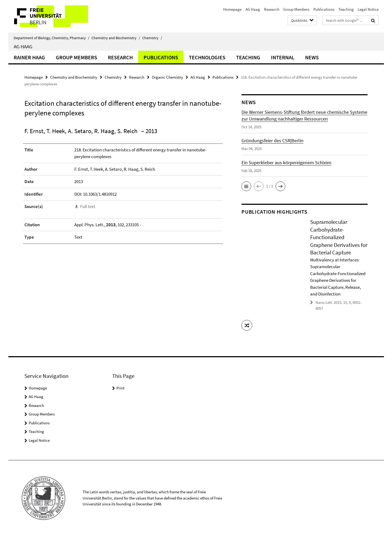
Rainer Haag (29, 57)
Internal (283, 57)
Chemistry (152, 38)
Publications (324, 9)
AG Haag (253, 9)
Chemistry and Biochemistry (116, 38)
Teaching (346, 9)
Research (272, 9)
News (312, 57)
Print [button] (120, 388)
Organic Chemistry (167, 77)
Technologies (207, 57)
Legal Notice (368, 9)
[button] (246, 186)
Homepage (232, 9)
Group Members (296, 9)
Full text (88, 206)
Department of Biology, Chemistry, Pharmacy (52, 38)
